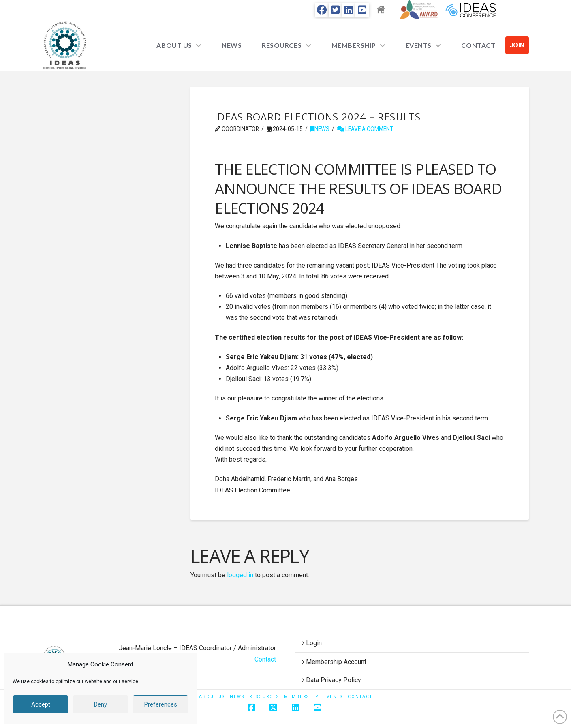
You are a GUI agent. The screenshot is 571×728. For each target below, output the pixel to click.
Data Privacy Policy (331, 680)
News (320, 129)
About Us (212, 697)
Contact (265, 659)
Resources (264, 697)
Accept (41, 704)
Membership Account (334, 662)
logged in (240, 575)
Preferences (161, 704)
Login (311, 643)
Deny (101, 704)
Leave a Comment (365, 129)
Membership (301, 697)
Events (333, 697)
